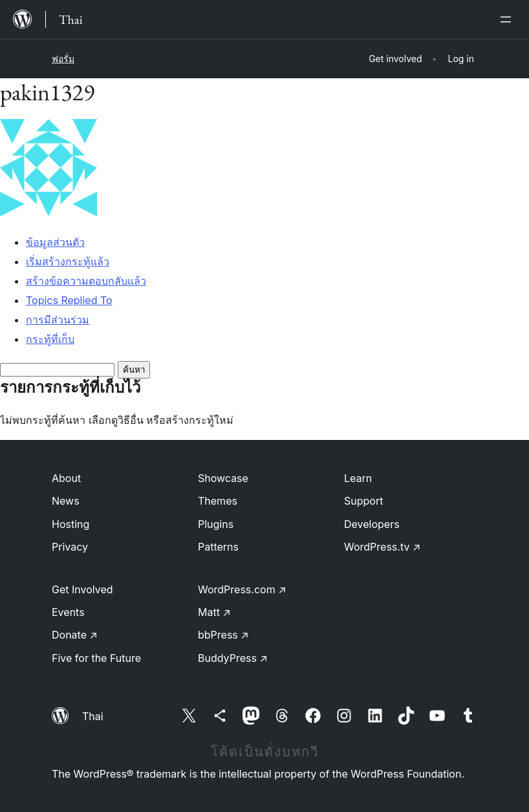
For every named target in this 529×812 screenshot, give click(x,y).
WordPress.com (242, 589)
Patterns (218, 547)
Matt (214, 612)
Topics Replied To (69, 300)
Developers (372, 524)
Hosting (70, 524)
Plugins (216, 524)
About (66, 478)
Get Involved (82, 589)
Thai (93, 716)
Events (68, 612)
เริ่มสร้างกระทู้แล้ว (68, 261)
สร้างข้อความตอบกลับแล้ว (86, 281)
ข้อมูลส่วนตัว (55, 242)
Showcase (223, 478)
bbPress (223, 635)
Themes (218, 501)
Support (363, 501)
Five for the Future (96, 658)
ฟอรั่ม (63, 59)
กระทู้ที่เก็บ (50, 339)
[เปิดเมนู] (508, 19)
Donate (75, 635)
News (66, 501)
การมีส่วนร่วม (58, 320)
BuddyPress (233, 658)
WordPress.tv (382, 547)
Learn (358, 478)
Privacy (70, 547)
